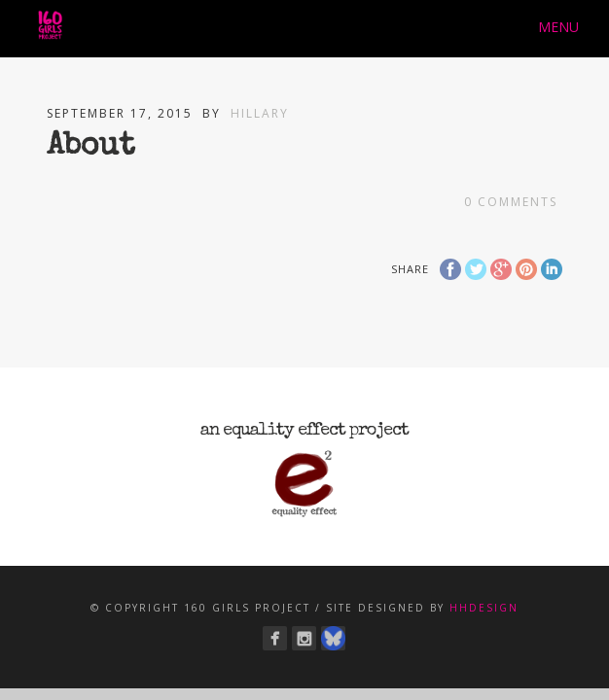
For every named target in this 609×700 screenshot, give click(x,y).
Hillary (260, 113)
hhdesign (484, 608)
